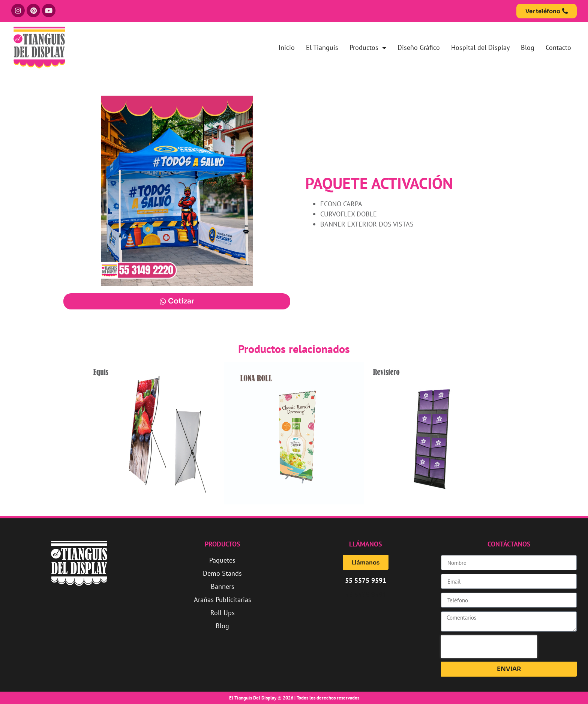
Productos (368, 48)
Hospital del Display (480, 47)
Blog (528, 47)
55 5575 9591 (366, 595)
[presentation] (489, 647)
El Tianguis (322, 47)
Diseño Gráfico (419, 47)
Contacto (558, 47)
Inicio (287, 47)
